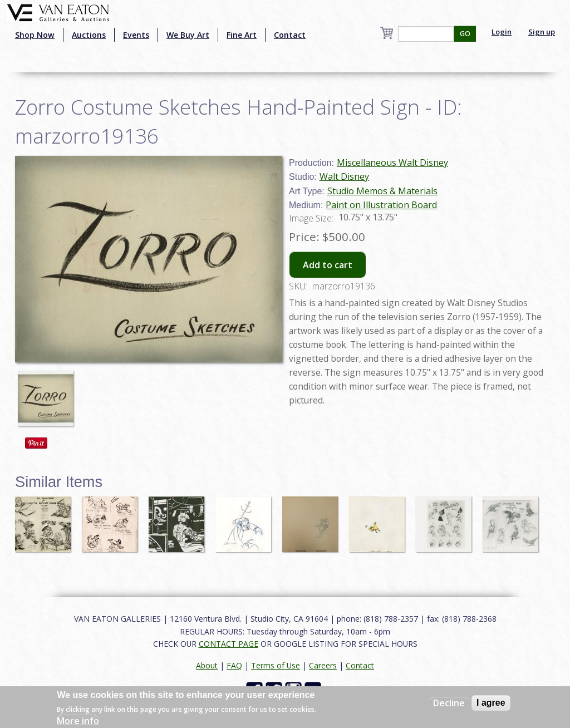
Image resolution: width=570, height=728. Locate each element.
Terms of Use (276, 665)
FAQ (234, 665)
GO (465, 34)
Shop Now (35, 35)
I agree (491, 703)
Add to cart (328, 265)
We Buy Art (188, 35)
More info (78, 721)
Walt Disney (344, 176)
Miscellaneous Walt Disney (392, 163)
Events (136, 35)
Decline (449, 703)
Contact (290, 35)
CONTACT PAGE (229, 644)
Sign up (542, 32)
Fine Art (242, 35)
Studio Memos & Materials (382, 191)
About (207, 665)
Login (502, 32)
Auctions (89, 35)
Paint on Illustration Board (381, 205)
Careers (323, 665)
